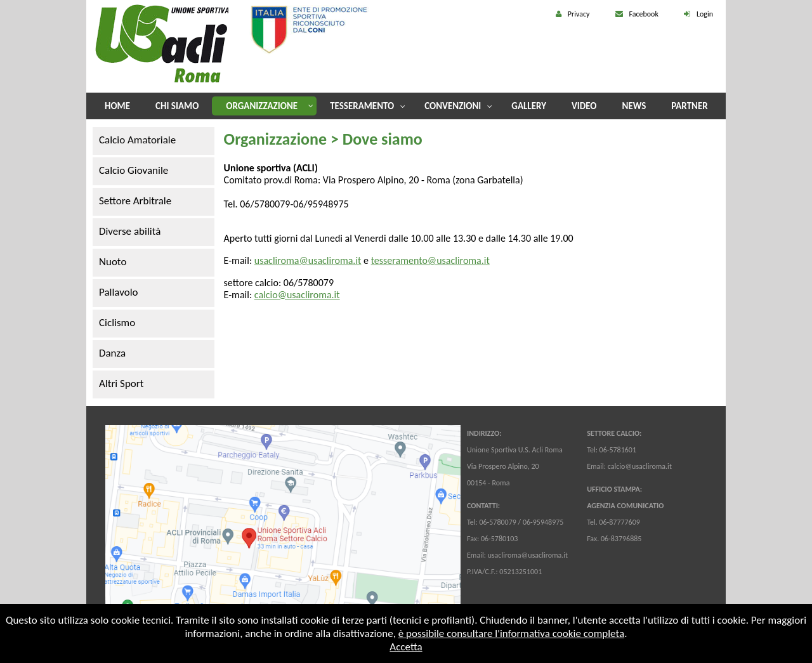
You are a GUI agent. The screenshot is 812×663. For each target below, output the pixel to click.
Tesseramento (362, 106)
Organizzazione (262, 106)
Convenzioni (453, 106)
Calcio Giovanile (134, 170)
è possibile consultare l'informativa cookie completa (511, 633)
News (634, 106)
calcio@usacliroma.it (297, 295)
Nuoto (113, 262)
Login (705, 14)
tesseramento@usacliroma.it (430, 260)
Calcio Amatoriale (137, 140)
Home (117, 106)
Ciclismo (117, 323)
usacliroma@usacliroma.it (308, 260)
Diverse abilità (130, 231)
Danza (112, 353)
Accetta (406, 647)
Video (584, 106)
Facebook (644, 14)
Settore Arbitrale (135, 201)
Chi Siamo (177, 106)
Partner (689, 106)
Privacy (579, 14)
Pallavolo (119, 292)
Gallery (529, 106)
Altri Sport (121, 384)
